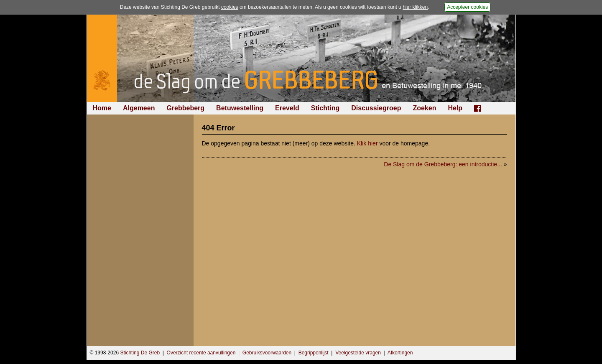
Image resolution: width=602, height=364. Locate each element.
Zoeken (424, 108)
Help (455, 108)
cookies (230, 7)
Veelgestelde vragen (358, 353)
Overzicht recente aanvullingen (201, 353)
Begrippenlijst (314, 353)
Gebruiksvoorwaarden (267, 353)
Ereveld (287, 108)
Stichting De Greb (140, 353)
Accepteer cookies (467, 7)
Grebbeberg (185, 108)
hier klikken (415, 7)
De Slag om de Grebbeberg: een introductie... (443, 164)
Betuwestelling (240, 108)
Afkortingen (400, 353)
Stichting (325, 108)
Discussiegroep (376, 108)
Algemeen (139, 108)
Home (102, 108)
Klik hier (367, 143)
